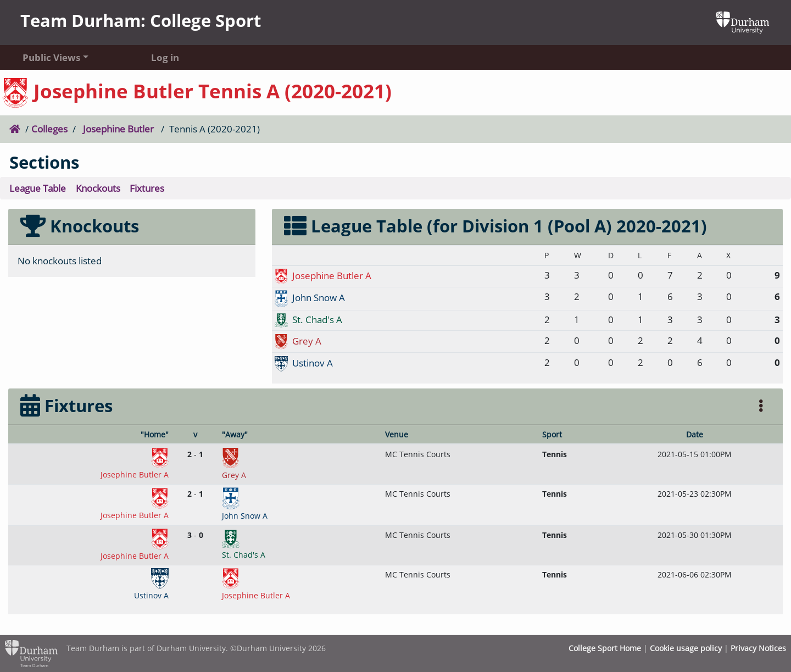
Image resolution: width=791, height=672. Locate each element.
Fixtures (147, 188)
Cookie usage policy (686, 648)
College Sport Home (605, 648)
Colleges (49, 129)
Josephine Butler (118, 129)
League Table (38, 188)
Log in (165, 57)
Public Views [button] (51, 57)
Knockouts (98, 188)
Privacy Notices (758, 648)
